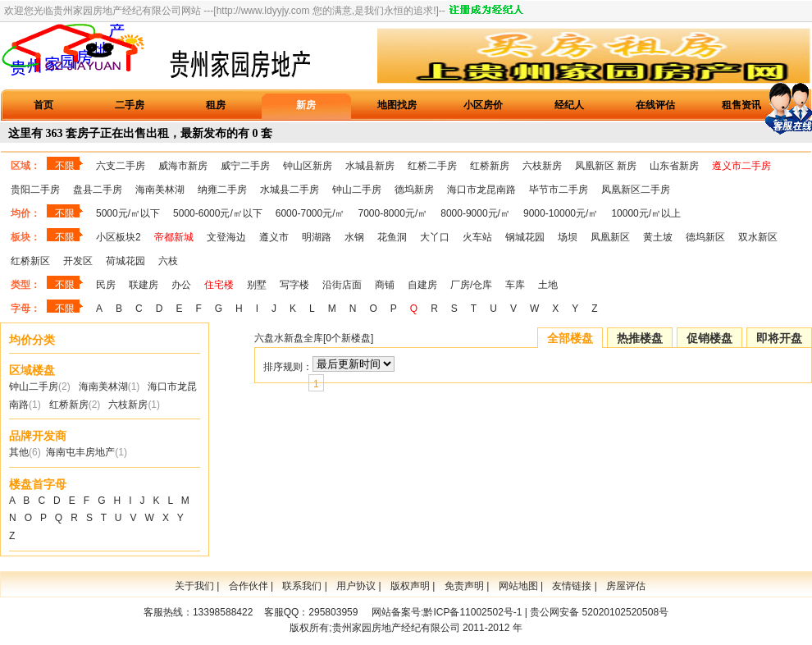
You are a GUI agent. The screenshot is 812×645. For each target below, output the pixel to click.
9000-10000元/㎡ (561, 213)
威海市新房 (183, 166)
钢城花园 (525, 237)
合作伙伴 (249, 586)
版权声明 (410, 586)
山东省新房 (674, 166)
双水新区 (758, 237)
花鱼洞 (392, 237)
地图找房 (397, 105)
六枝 (168, 261)
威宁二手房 (245, 166)
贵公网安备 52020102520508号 (599, 612)
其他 (19, 452)
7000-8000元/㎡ (393, 213)
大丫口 (435, 237)
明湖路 (317, 237)
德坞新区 (705, 237)
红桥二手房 (432, 166)
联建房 (144, 285)
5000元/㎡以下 (128, 213)
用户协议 (356, 586)
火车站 (477, 237)
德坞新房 (414, 190)
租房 (216, 105)
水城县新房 (370, 166)
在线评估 (655, 105)
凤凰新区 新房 (606, 166)
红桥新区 (30, 261)
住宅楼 (219, 285)
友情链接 (572, 586)
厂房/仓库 (471, 285)
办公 (181, 285)
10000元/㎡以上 (646, 213)
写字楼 (294, 285)
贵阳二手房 (35, 190)
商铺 (385, 285)
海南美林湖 (160, 190)
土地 (548, 285)
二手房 (130, 105)
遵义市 (274, 237)
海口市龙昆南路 (481, 190)
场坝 (568, 237)
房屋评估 (626, 586)
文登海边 (226, 237)
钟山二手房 (357, 190)
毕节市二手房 (559, 190)
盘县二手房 (98, 190)
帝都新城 (174, 237)
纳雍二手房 (222, 190)
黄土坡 (658, 237)
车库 (515, 285)
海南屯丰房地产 (80, 452)
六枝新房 (542, 166)
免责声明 (464, 586)
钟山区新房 (308, 166)
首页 (43, 105)
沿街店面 (342, 285)
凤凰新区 (610, 237)
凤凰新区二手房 (636, 190)
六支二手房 (121, 166)
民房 (106, 285)
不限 (65, 166)
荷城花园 (125, 261)
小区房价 (483, 105)
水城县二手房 (290, 190)
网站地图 (518, 586)
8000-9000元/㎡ (475, 213)
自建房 (422, 285)
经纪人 (569, 105)
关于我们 (194, 586)
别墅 (257, 285)
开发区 (78, 261)
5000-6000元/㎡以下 (218, 213)
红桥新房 (490, 166)
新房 (306, 105)
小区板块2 (119, 237)
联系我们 (302, 586)
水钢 (354, 237)
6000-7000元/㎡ (310, 213)
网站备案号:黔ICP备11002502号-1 (447, 612)
